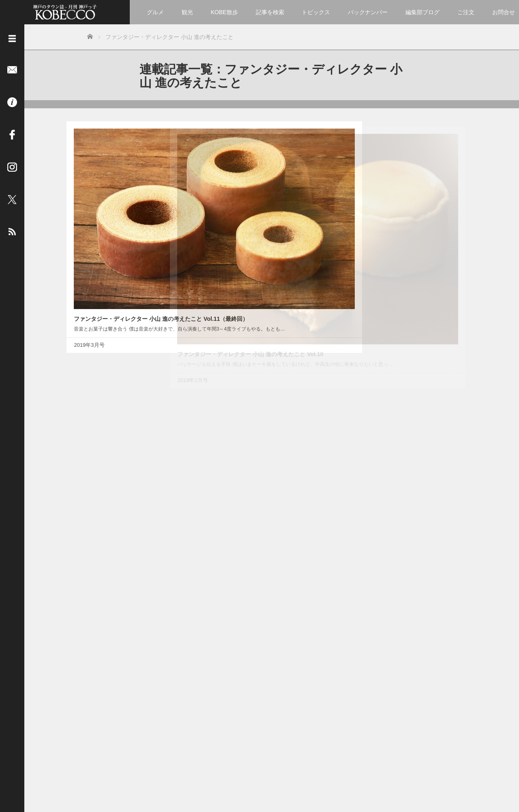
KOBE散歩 (224, 12)
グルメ (155, 12)
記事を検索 (270, 12)
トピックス (316, 12)
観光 (187, 12)
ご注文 (466, 12)
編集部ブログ (422, 12)
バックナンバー (368, 12)
